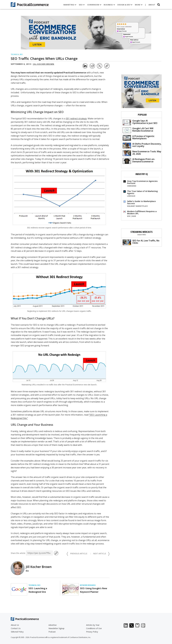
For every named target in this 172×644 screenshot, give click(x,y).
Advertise (53, 625)
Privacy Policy (92, 632)
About (152, 5)
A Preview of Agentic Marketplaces (139, 138)
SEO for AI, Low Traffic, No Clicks (141, 242)
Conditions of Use (94, 628)
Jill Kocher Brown (44, 64)
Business (109, 5)
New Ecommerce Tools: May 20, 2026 (142, 153)
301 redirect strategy (76, 119)
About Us (15, 625)
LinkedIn (127, 626)
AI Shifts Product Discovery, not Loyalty (142, 145)
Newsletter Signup (56, 628)
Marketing (70, 5)
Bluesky (139, 626)
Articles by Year (93, 625)
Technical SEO (17, 54)
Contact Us (16, 628)
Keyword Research (88, 585)
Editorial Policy (17, 632)
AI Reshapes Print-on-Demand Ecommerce (139, 161)
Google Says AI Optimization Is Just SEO (140, 122)
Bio (27, 571)
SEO (82, 5)
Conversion (94, 5)
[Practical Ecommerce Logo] (30, 5)
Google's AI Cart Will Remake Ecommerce (138, 130)
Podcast (52, 632)
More (139, 5)
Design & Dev (125, 5)
